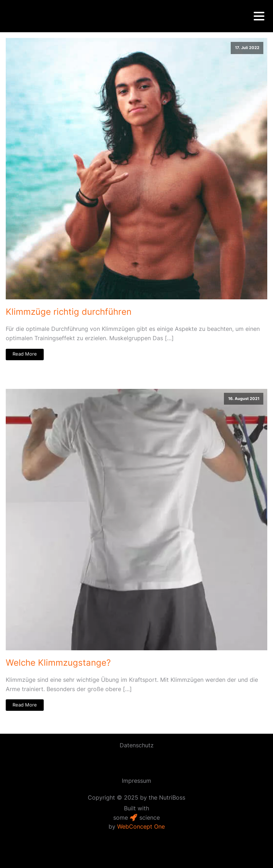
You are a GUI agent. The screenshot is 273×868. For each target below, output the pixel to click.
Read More (25, 354)
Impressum (136, 781)
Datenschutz (137, 745)
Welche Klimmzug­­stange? (58, 663)
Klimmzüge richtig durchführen (69, 312)
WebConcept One (141, 826)
